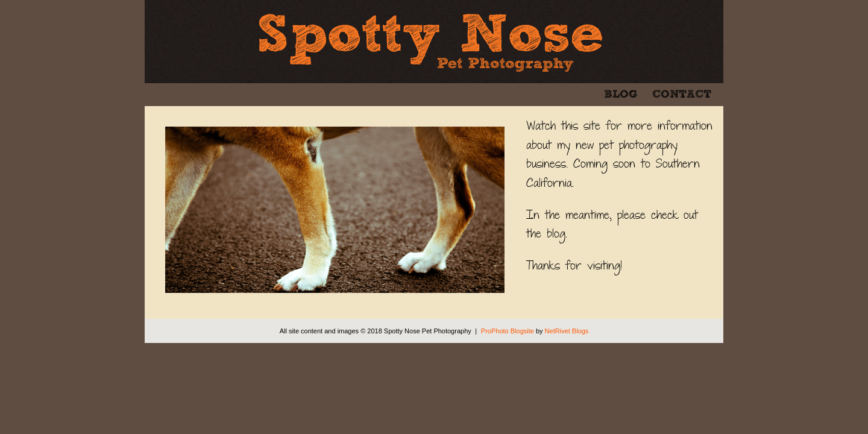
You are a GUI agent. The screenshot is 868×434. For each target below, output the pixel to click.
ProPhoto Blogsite (508, 331)
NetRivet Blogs (567, 331)
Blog (621, 95)
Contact (682, 95)
